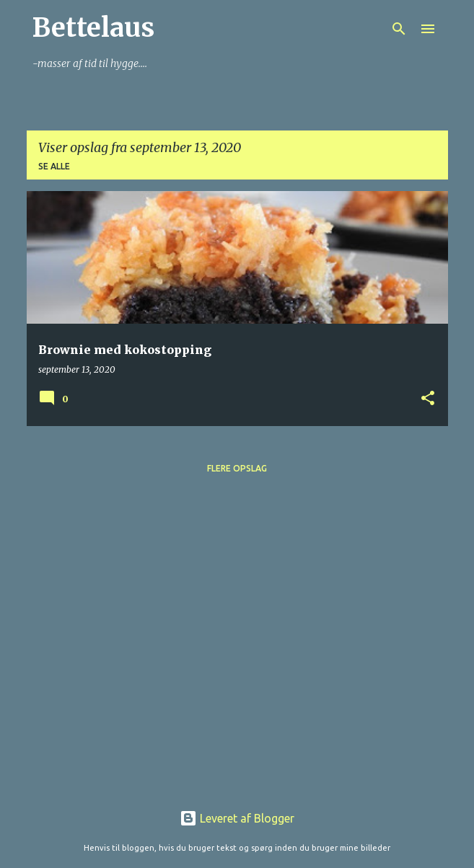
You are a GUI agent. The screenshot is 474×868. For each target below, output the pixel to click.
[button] (428, 399)
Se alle (54, 166)
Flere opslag (237, 468)
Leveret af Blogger (237, 818)
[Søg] (399, 29)
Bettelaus (93, 28)
